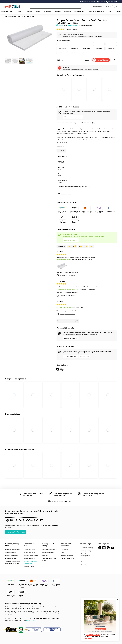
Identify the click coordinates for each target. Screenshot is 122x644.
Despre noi (65, 549)
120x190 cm (111, 44)
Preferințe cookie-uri (86, 559)
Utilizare (68, 123)
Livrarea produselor (11, 556)
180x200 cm (74, 53)
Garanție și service (48, 553)
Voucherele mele (29, 559)
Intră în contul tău (29, 553)
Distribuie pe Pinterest (62, 369)
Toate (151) (61, 246)
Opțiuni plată (78, 123)
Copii (109, 12)
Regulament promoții (86, 548)
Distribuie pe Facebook (58, 369)
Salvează (114, 61)
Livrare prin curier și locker (93, 494)
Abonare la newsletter (73, 117)
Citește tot (61, 151)
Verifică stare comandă (88, 2)
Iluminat (58, 12)
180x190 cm (62, 53)
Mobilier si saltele (7, 12)
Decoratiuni (47, 12)
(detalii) (95, 334)
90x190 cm (87, 44)
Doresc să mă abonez (16, 532)
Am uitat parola (29, 567)
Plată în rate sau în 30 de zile (63, 501)
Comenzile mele (10, 553)
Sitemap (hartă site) (67, 559)
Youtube (112, 548)
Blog (63, 553)
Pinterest (108, 548)
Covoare (29, 12)
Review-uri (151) (89, 123)
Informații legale (86, 544)
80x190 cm (62, 44)
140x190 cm (74, 48)
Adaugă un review (71, 240)
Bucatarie (68, 12)
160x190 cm (99, 48)
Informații (60, 123)
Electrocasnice (79, 12)
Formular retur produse (50, 549)
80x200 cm (74, 44)
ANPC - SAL (83, 565)
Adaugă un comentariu (68, 275)
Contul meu (97, 7)
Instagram (104, 548)
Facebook (100, 548)
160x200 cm (111, 48)
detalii (49, 2)
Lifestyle (118, 12)
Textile (38, 12)
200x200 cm (87, 53)
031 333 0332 (113, 2)
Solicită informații (71, 357)
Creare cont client (30, 549)
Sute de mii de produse (63, 494)
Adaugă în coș (103, 60)
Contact (102, 2)
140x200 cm (87, 48)
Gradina (20, 12)
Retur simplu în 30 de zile (33, 494)
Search (81, 7)
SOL (81, 568)
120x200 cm (62, 48)
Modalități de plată (11, 559)
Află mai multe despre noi (67, 545)
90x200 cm (99, 44)
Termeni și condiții (85, 551)
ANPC (81, 562)
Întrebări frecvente (67, 556)
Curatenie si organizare (96, 12)
